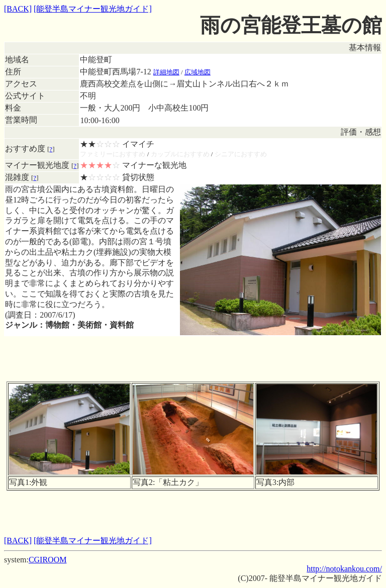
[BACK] (18, 9)
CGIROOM (48, 560)
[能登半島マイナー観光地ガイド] (93, 9)
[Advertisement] (193, 359)
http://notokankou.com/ (344, 569)
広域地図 (198, 72)
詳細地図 (166, 72)
